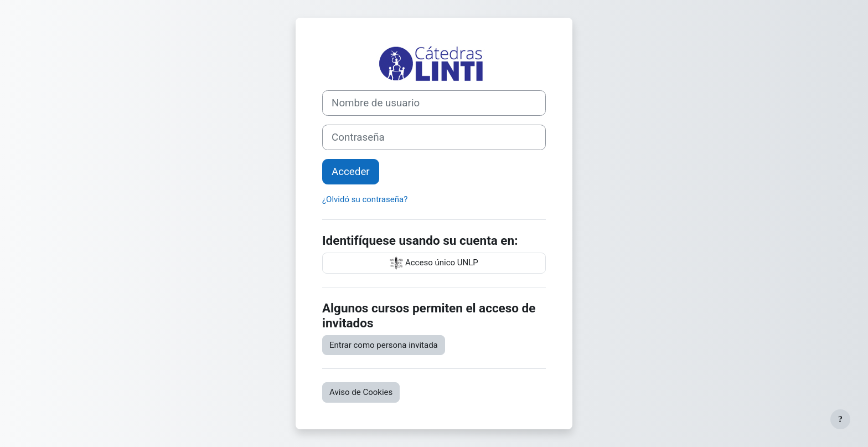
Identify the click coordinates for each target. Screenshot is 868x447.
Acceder (351, 172)
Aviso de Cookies (361, 392)
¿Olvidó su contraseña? (365, 199)
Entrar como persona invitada (384, 345)
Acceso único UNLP (434, 263)
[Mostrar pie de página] (840, 419)
